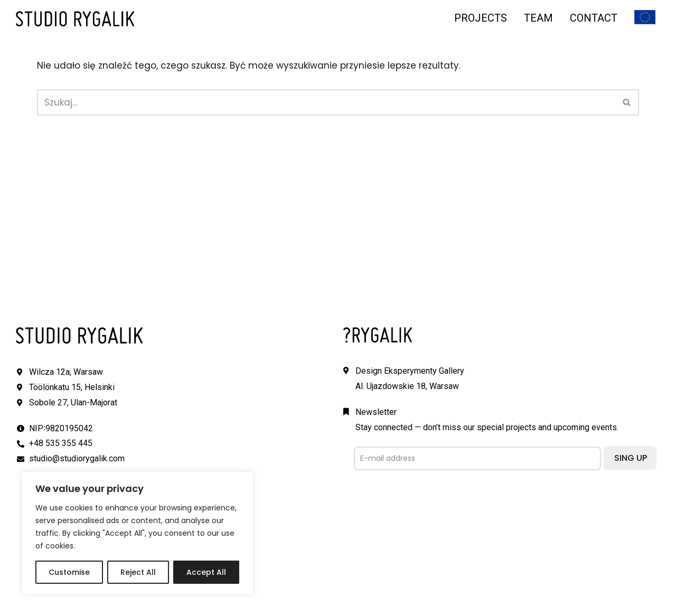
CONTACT (594, 18)
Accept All (206, 572)
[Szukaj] (326, 102)
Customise (69, 572)
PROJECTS (481, 18)
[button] (627, 102)
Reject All (138, 572)
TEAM (538, 18)
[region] (137, 533)
